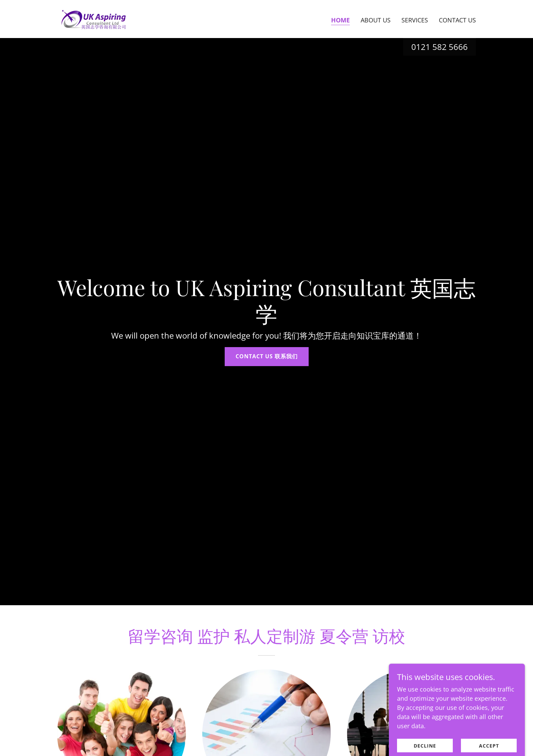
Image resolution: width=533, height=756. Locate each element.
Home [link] (340, 20)
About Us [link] (376, 20)
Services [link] (415, 20)
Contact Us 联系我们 (267, 356)
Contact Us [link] (457, 20)
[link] (94, 18)
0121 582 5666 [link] (440, 47)
